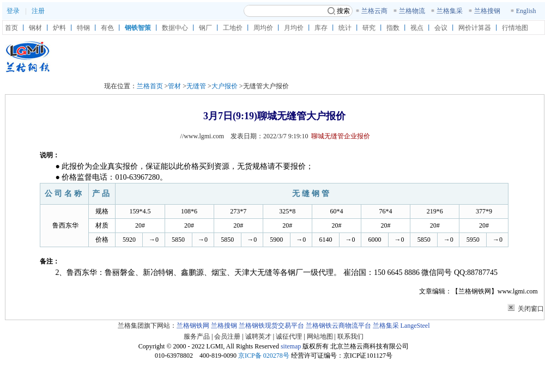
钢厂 (205, 28)
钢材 (35, 28)
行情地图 (515, 28)
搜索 (339, 11)
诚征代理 (289, 336)
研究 (369, 28)
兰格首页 (150, 86)
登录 (13, 11)
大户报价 (225, 86)
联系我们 (350, 336)
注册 (38, 11)
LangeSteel (415, 326)
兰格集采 (450, 11)
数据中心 (175, 28)
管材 (174, 86)
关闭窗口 (531, 309)
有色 (107, 28)
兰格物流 (412, 11)
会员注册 (227, 336)
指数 (393, 28)
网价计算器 (475, 28)
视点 (417, 28)
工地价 (233, 28)
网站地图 (320, 336)
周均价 (263, 28)
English (526, 11)
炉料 (59, 28)
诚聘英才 (258, 336)
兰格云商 (374, 11)
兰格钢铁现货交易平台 (271, 326)
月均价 (294, 28)
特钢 (83, 28)
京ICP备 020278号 (264, 356)
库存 (321, 28)
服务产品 (197, 336)
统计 (345, 28)
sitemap (291, 346)
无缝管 (196, 86)
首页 (11, 28)
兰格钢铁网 (193, 326)
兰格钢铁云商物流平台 (338, 326)
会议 (441, 28)
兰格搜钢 (487, 11)
